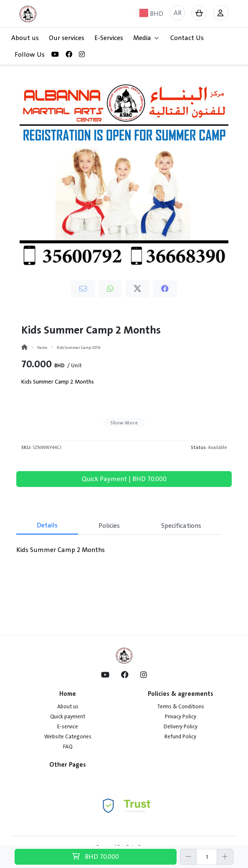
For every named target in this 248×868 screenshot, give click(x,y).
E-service (68, 727)
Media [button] (146, 38)
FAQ (68, 747)
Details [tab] (47, 525)
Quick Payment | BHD (124, 479)
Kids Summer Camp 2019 (79, 347)
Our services (67, 38)
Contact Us (187, 38)
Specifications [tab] (181, 526)
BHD (96, 857)
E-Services (109, 38)
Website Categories (68, 737)
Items (42, 347)
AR (178, 13)
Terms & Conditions (181, 707)
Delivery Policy (181, 727)
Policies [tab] (109, 526)
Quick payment (68, 717)
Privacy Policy (181, 717)
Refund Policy (180, 737)
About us (25, 38)
